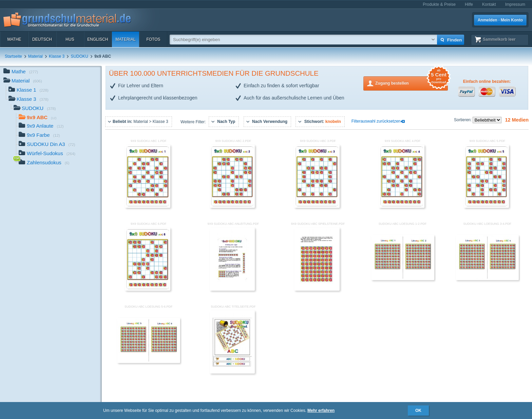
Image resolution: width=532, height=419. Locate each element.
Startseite (13, 56)
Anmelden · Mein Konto (500, 20)
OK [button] (418, 411)
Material (125, 39)
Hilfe (469, 4)
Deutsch (42, 39)
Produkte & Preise (439, 4)
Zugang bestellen (412, 83)
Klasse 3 (57, 56)
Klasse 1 (28, 90)
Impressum (515, 4)
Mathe (14, 39)
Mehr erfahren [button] (321, 411)
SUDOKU (79, 56)
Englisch (98, 39)
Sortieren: (463, 120)
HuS (70, 39)
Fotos (153, 39)
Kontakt (489, 4)
